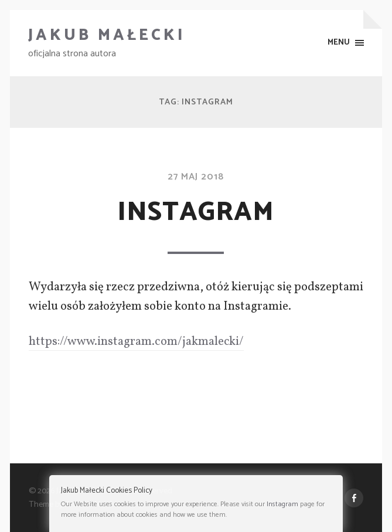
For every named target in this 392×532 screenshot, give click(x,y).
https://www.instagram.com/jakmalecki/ (136, 342)
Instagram (196, 212)
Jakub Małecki (107, 35)
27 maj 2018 (196, 177)
